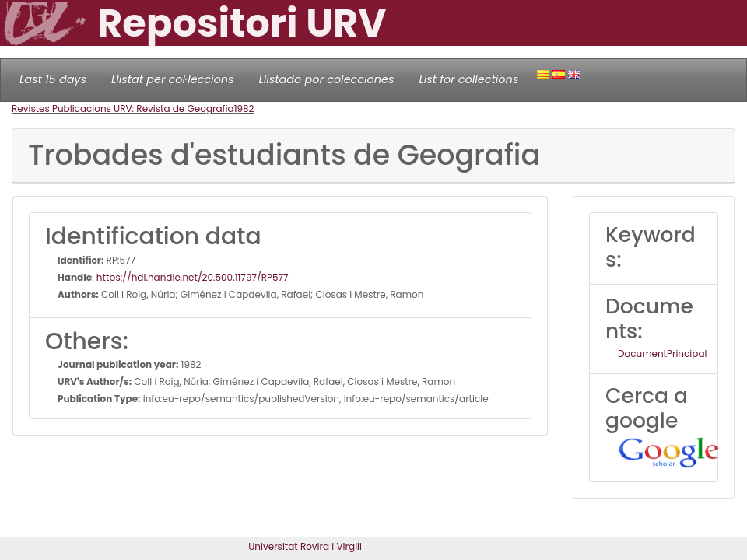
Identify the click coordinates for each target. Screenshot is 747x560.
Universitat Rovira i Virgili (305, 546)
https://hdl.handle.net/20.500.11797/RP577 (193, 277)
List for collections (468, 79)
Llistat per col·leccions (173, 79)
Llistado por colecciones (327, 79)
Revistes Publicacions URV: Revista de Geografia (123, 108)
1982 (244, 108)
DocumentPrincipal (662, 353)
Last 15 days (53, 79)
